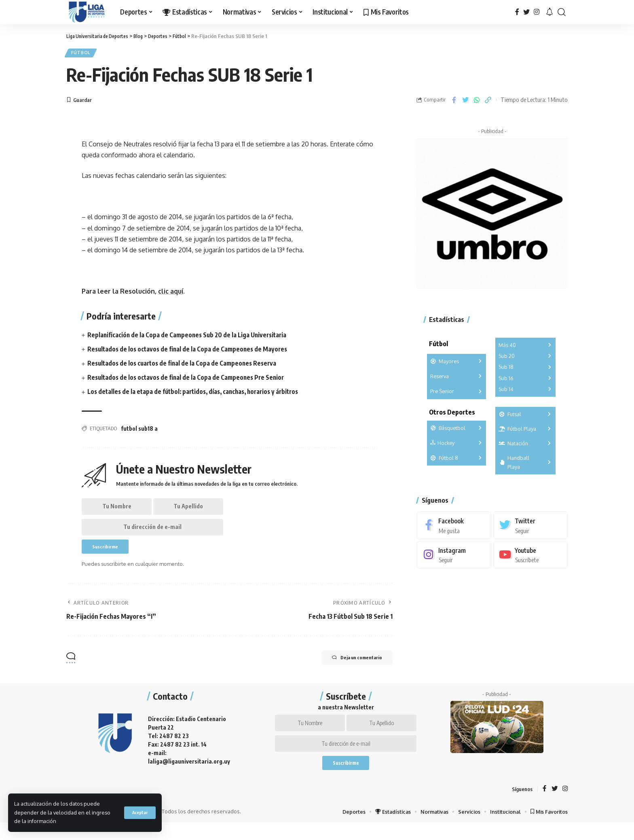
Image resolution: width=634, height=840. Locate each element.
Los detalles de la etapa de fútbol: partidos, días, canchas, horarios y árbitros (198, 394)
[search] (562, 12)
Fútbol (83, 54)
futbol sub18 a (139, 431)
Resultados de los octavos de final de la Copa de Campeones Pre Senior (188, 379)
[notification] (549, 12)
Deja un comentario (350, 668)
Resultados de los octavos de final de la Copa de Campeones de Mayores (190, 351)
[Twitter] (526, 12)
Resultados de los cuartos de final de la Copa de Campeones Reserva (186, 365)
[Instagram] (537, 12)
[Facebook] (517, 12)
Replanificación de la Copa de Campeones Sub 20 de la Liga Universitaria (190, 337)
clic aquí (171, 294)
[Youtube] (530, 551)
